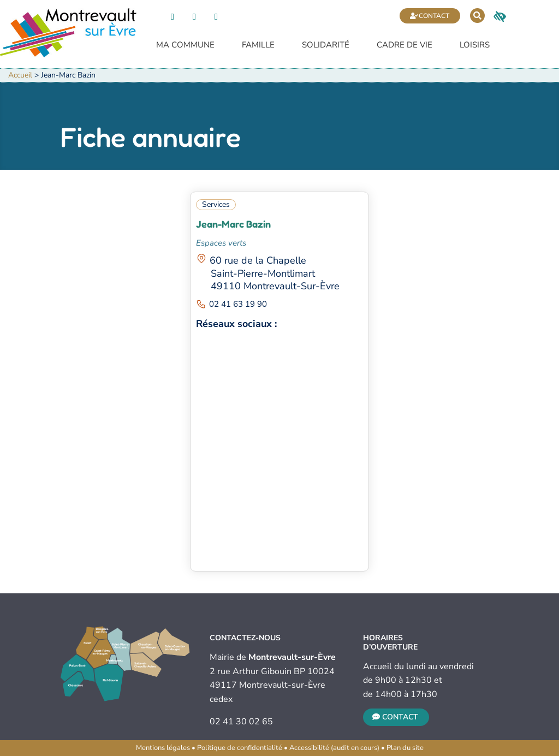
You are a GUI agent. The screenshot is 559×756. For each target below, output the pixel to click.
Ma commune (185, 46)
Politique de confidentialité (240, 748)
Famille (258, 46)
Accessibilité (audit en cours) (334, 748)
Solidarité (326, 46)
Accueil (20, 75)
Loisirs (475, 46)
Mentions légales (163, 748)
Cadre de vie (405, 46)
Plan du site (405, 748)
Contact (434, 16)
